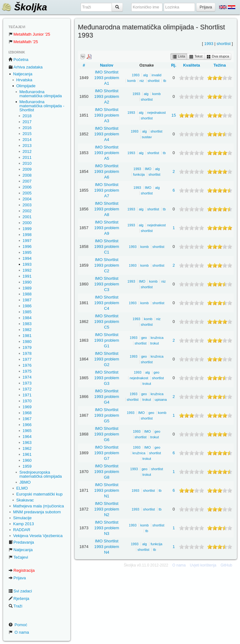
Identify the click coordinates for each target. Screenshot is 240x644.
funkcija (139, 174)
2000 (27, 223)
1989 (27, 288)
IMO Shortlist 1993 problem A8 (107, 209)
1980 (27, 342)
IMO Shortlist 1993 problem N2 (107, 509)
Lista (179, 57)
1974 (27, 377)
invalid (156, 75)
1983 (27, 324)
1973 (27, 383)
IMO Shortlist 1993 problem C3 (107, 284)
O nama (19, 632)
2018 (27, 116)
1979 (27, 347)
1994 (27, 258)
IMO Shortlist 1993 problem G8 (107, 472)
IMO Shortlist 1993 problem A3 (107, 115)
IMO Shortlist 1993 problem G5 (107, 415)
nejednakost (156, 113)
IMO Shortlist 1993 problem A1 (107, 78)
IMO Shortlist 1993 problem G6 (107, 434)
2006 (27, 187)
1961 (27, 454)
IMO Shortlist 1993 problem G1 (107, 340)
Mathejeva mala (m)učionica (39, 506)
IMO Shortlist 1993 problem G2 (107, 359)
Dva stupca (218, 57)
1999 (27, 229)
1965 (27, 431)
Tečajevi (18, 557)
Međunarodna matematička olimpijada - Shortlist (42, 106)
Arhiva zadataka (25, 67)
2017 (27, 122)
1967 (27, 419)
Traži (15, 606)
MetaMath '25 (23, 42)
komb (131, 81)
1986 (27, 306)
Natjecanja (23, 74)
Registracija (22, 570)
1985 (27, 312)
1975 (27, 371)
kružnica (157, 338)
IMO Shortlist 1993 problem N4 (107, 547)
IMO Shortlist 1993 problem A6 (107, 171)
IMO (148, 169)
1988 (27, 294)
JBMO (25, 482)
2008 (27, 175)
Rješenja (19, 599)
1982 (27, 330)
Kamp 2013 (24, 524)
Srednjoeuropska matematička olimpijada (41, 474)
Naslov (107, 65)
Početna (18, 60)
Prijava (17, 578)
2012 (27, 151)
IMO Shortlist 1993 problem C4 (107, 303)
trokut (155, 343)
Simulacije (22, 518)
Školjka (24, 7)
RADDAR (22, 530)
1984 (27, 318)
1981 (27, 336)
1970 (27, 401)
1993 (27, 264)
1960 (27, 460)
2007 (27, 181)
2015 (27, 134)
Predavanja (21, 542)
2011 (27, 157)
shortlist (224, 44)
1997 (27, 241)
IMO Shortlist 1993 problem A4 (107, 134)
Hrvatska (24, 80)
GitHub (226, 565)
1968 (27, 413)
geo (144, 338)
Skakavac (25, 500)
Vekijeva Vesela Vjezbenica (38, 536)
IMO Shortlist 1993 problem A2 (107, 96)
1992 (27, 270)
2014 (27, 140)
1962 (27, 448)
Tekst (196, 57)
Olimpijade (26, 86)
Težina (220, 65)
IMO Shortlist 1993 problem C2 (107, 265)
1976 (27, 365)
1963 (27, 443)
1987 (27, 300)
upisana (161, 400)
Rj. (174, 65)
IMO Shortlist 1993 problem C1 (107, 247)
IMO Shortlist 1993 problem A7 (107, 190)
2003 (27, 205)
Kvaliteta (192, 65)
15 (174, 115)
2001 (27, 217)
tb (165, 81)
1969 (27, 407)
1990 (27, 282)
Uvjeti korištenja (203, 565)
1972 (27, 389)
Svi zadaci (20, 591)
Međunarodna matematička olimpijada (41, 94)
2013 (27, 146)
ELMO (22, 488)
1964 (27, 437)
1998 (27, 235)
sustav (147, 137)
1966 (27, 425)
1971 (27, 395)
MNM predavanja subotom (37, 512)
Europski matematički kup (39, 494)
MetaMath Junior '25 (29, 34)
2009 (27, 169)
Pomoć (18, 625)
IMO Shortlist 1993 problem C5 (107, 322)
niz (142, 81)
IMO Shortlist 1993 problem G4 (107, 397)
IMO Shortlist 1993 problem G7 (107, 453)
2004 (27, 199)
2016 (27, 128)
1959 (27, 466)
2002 (27, 211)
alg (145, 75)
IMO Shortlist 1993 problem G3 (107, 378)
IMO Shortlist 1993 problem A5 (107, 153)
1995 (27, 252)
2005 (27, 193)
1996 (27, 247)
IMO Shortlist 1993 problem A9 (107, 228)
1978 (27, 353)
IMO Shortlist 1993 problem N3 (107, 528)
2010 (27, 163)
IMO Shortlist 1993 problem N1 (107, 490)
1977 (27, 359)
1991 (27, 276)
